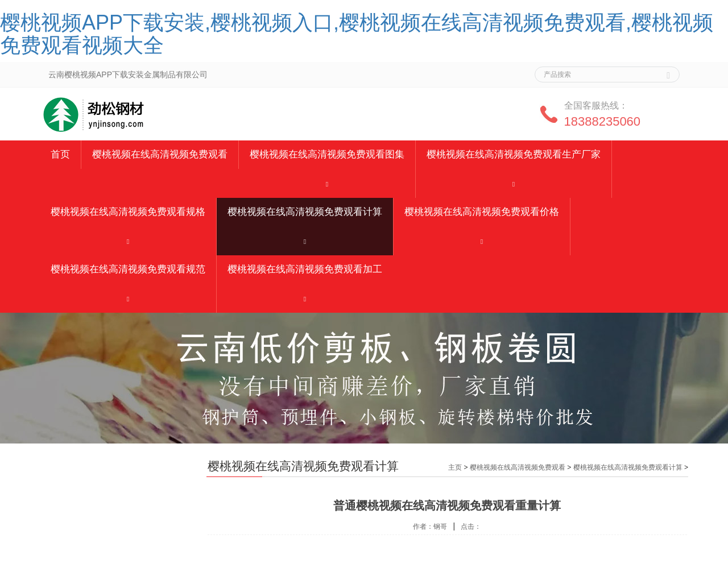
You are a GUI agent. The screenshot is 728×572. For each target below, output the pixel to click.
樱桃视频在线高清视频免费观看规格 (128, 212)
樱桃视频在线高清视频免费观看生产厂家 (514, 154)
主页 (455, 467)
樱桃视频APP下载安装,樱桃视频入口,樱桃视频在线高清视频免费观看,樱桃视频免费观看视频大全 (357, 34)
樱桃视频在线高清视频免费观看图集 (327, 154)
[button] (327, 183)
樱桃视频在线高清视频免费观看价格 (482, 212)
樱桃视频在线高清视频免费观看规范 (128, 269)
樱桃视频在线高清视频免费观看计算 (305, 212)
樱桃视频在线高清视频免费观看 (160, 154)
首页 (60, 154)
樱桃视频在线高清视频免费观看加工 (305, 269)
